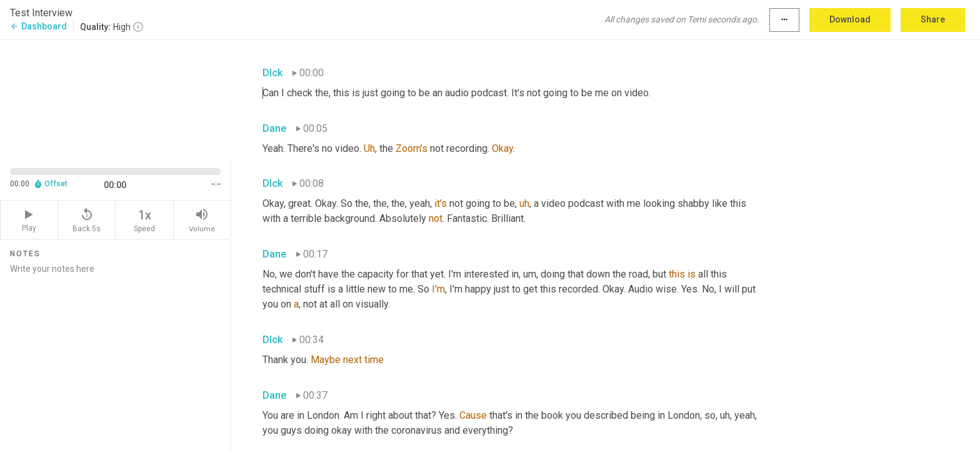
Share (933, 19)
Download (850, 19)
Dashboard (38, 26)
